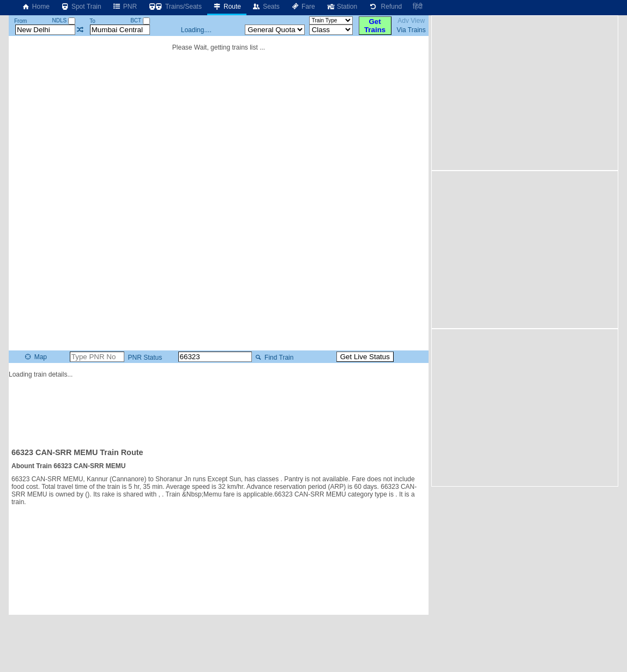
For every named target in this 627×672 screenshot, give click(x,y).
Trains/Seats (175, 7)
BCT (140, 20)
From (20, 21)
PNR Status (144, 358)
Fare (303, 7)
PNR (125, 7)
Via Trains (411, 30)
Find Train (273, 358)
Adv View (411, 21)
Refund (385, 7)
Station (342, 7)
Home (35, 7)
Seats (266, 7)
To (92, 21)
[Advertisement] (219, 408)
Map (35, 357)
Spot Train (81, 7)
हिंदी (418, 7)
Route (227, 7)
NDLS (64, 20)
